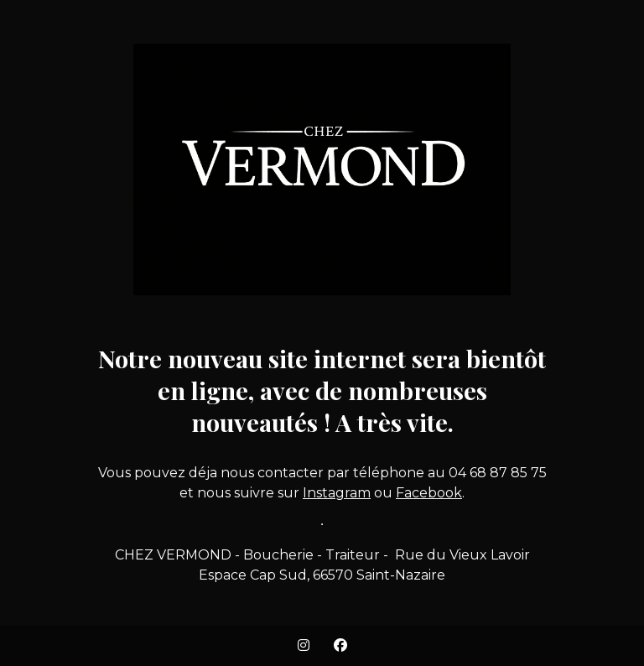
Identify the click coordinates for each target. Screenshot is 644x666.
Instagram (337, 493)
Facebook (429, 493)
